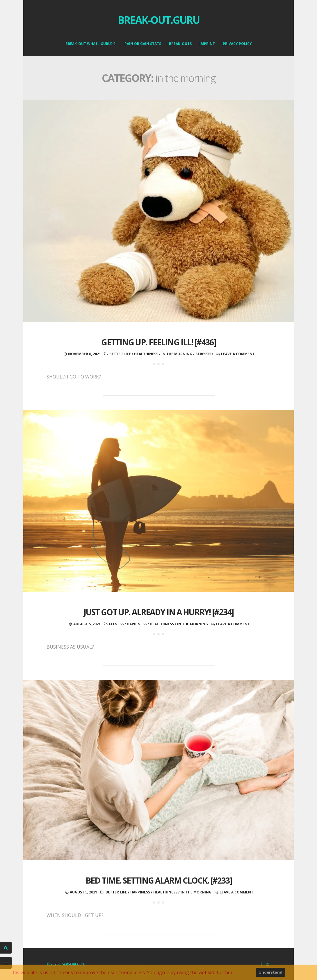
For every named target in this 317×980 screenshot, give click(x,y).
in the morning (177, 354)
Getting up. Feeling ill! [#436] (158, 342)
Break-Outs (180, 44)
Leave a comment (238, 354)
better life (120, 354)
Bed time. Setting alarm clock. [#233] (159, 880)
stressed (204, 354)
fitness (116, 624)
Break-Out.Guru (159, 20)
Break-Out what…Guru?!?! (91, 44)
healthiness (146, 354)
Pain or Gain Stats (143, 44)
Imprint (207, 44)
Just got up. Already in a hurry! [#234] (158, 612)
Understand (270, 972)
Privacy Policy (237, 44)
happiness (137, 624)
